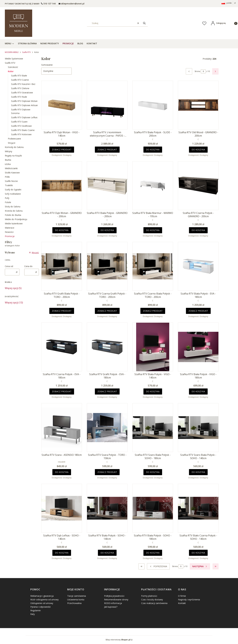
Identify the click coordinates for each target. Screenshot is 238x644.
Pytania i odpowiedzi (40, 607)
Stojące (12, 143)
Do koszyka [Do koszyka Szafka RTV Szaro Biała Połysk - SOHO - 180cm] (153, 472)
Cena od (9, 266)
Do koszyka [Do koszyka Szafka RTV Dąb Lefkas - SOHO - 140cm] (62, 553)
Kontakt (182, 603)
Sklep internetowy (118, 640)
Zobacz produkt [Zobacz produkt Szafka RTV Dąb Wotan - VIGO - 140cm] (62, 150)
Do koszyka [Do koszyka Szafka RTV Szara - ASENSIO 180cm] (62, 472)
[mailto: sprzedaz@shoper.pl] (71, 4)
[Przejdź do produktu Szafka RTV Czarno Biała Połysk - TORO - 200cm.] (153, 266)
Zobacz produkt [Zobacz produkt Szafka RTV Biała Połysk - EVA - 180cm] (198, 311)
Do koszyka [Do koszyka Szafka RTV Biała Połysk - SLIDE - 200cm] (153, 150)
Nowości (9, 232)
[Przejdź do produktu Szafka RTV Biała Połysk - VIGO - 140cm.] (153, 347)
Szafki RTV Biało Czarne (23, 130)
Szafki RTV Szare (19, 122)
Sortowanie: (47, 65)
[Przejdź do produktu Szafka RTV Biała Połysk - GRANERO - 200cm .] (107, 186)
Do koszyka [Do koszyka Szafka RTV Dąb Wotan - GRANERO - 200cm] (62, 230)
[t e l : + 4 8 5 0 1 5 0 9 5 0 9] (48, 4)
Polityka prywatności (114, 596)
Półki (7, 177)
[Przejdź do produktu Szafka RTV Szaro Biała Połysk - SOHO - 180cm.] (153, 428)
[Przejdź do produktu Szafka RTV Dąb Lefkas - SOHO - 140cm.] (62, 508)
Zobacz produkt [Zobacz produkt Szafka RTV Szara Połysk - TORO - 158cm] (107, 472)
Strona (197, 71)
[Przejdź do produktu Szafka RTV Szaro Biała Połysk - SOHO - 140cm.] (198, 428)
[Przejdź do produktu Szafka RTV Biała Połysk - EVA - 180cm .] (198, 266)
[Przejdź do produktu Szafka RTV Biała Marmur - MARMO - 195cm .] (153, 186)
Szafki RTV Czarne (20, 80)
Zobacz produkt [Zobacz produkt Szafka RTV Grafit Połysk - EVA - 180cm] (107, 391)
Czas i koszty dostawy (152, 600)
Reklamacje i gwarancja (42, 596)
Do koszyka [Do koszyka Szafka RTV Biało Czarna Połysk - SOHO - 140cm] (198, 553)
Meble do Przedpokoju (16, 219)
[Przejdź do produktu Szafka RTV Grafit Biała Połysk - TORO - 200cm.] (62, 266)
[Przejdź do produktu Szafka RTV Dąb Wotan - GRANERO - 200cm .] (62, 186)
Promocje (10, 236)
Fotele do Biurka (13, 215)
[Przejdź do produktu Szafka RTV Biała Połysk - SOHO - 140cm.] (107, 508)
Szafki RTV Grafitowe (21, 126)
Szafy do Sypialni (13, 190)
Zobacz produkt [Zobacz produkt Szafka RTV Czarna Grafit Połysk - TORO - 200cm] (107, 311)
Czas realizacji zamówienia (154, 603)
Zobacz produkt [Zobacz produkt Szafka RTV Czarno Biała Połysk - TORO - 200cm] (153, 311)
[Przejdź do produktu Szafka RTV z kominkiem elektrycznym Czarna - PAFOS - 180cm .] (107, 105)
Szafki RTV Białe (19, 76)
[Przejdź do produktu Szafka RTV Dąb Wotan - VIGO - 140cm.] (62, 105)
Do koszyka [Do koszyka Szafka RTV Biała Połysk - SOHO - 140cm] (107, 553)
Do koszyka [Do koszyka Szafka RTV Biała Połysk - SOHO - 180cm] (153, 553)
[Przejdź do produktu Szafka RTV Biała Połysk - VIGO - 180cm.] (198, 347)
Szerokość (13, 67)
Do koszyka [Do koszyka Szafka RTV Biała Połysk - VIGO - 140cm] (153, 391)
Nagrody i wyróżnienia (189, 600)
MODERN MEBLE (12, 52)
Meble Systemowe (14, 59)
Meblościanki (11, 168)
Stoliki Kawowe (12, 173)
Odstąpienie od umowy (42, 603)
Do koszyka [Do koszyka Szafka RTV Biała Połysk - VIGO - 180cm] (198, 391)
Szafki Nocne (11, 181)
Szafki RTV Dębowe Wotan (24, 101)
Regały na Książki (13, 156)
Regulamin (36, 610)
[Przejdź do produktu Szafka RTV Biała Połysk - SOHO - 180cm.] (153, 508)
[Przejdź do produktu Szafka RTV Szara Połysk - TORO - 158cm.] (107, 428)
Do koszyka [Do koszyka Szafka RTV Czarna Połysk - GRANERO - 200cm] (198, 230)
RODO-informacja (113, 603)
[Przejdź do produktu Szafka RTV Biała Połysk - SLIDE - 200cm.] (153, 105)
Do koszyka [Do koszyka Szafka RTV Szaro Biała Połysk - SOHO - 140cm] (198, 472)
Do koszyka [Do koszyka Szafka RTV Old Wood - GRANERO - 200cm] (198, 150)
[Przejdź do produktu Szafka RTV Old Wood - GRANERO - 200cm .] (198, 105)
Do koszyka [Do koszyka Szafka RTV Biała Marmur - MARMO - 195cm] (153, 230)
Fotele (8, 202)
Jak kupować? (111, 607)
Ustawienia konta (76, 600)
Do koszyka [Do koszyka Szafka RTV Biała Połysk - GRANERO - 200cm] (107, 230)
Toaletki (9, 185)
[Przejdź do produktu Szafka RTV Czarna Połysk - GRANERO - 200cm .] (198, 186)
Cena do (28, 266)
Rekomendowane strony (116, 600)
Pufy (7, 198)
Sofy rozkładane (13, 194)
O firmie (182, 596)
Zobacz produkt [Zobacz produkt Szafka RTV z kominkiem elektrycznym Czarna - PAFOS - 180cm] (107, 150)
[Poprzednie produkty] (158, 566)
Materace (10, 228)
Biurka (8, 160)
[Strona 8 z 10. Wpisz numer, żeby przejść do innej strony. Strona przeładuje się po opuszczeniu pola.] (203, 71)
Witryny (8, 151)
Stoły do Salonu (13, 207)
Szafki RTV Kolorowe (21, 134)
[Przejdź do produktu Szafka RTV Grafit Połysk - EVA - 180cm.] (107, 347)
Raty (33, 614)
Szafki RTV (26, 52)
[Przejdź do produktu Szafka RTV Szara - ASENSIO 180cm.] (62, 428)
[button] (144, 23)
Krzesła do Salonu (14, 211)
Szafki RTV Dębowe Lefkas (24, 117)
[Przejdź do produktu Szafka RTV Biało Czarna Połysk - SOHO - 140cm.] (198, 508)
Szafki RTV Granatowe (22, 93)
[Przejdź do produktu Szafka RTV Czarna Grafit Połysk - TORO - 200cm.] (107, 266)
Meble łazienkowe (14, 223)
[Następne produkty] (200, 566)
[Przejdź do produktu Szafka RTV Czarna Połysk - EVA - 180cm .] (62, 347)
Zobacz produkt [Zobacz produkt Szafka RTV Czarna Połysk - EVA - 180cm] (62, 391)
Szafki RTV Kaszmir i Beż (23, 84)
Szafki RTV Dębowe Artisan (24, 105)
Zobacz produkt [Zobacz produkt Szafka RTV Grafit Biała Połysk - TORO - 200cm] (62, 311)
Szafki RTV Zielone (20, 88)
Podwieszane (14, 139)
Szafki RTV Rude (19, 97)
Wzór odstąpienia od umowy (44, 600)
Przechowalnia (74, 603)
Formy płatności (149, 596)
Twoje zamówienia (77, 596)
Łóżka (8, 164)
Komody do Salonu (14, 147)
